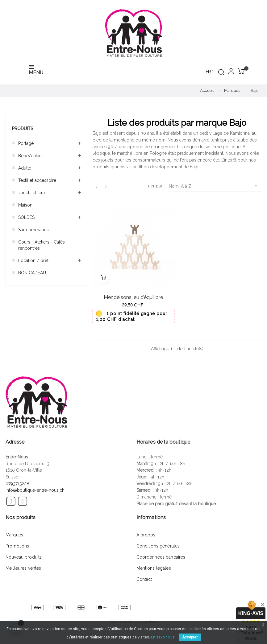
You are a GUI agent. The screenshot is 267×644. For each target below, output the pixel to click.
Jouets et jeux (32, 193)
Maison (25, 205)
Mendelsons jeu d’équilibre (133, 297)
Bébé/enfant (31, 156)
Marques (14, 535)
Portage (26, 143)
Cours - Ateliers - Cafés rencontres (42, 245)
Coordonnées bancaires (161, 557)
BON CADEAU (32, 273)
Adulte (25, 168)
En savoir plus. (163, 637)
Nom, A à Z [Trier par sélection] (215, 186)
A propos (146, 535)
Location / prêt (33, 260)
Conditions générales (158, 546)
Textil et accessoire (37, 180)
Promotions (17, 546)
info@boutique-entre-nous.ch (35, 490)
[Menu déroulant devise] (210, 72)
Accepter (190, 637)
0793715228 (17, 484)
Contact (144, 579)
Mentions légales (154, 568)
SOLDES (26, 217)
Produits (23, 129)
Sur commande (34, 230)
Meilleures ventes (23, 568)
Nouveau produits (24, 557)
